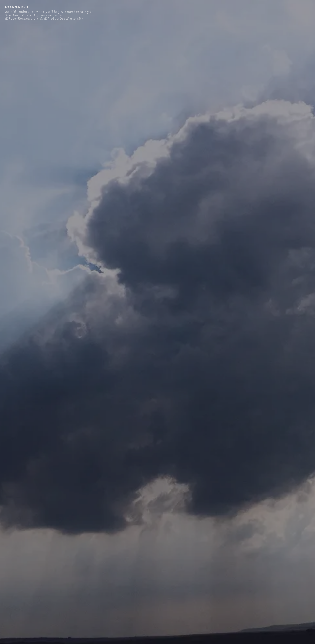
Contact (247, 7)
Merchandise (280, 7)
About (224, 7)
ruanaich (17, 7)
